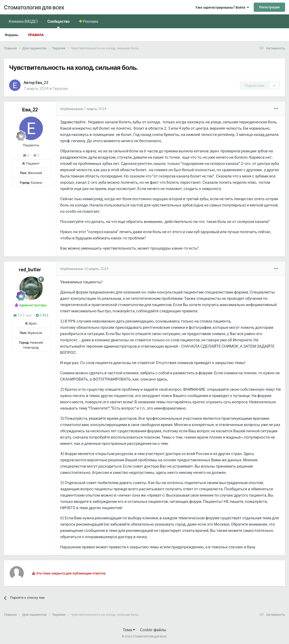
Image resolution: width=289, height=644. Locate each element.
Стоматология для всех (34, 7)
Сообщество (58, 23)
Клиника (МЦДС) (23, 21)
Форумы (12, 35)
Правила (36, 35)
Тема (129, 630)
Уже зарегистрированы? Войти (222, 7)
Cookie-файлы (153, 630)
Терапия (60, 88)
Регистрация (269, 7)
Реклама (90, 21)
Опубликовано (83, 109)
